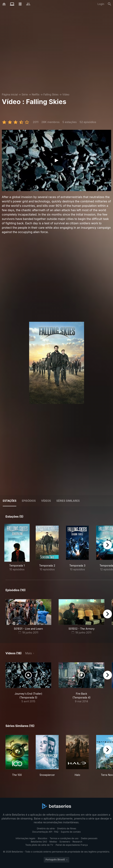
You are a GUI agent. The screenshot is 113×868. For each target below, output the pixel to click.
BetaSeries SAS (39, 842)
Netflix (36, 94)
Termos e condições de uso (64, 838)
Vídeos (46, 501)
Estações (10, 501)
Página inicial (10, 94)
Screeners (65, 842)
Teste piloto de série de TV (39, 845)
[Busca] (110, 4)
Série (25, 94)
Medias (53, 842)
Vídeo (66, 94)
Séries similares (68, 501)
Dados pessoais (89, 838)
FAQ (56, 832)
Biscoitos (42, 838)
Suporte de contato (71, 832)
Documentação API (42, 832)
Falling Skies (51, 94)
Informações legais (25, 838)
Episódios (29, 501)
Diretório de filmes (67, 828)
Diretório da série (46, 828)
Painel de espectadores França (72, 845)
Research (77, 842)
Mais (29, 653)
